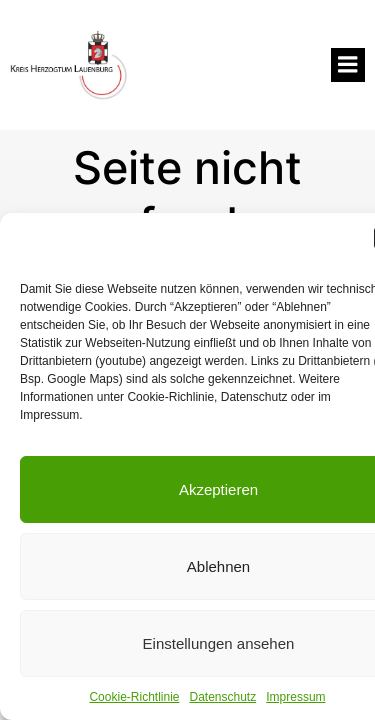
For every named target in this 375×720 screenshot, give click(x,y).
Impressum (295, 697)
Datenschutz (223, 697)
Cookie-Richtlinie (134, 697)
